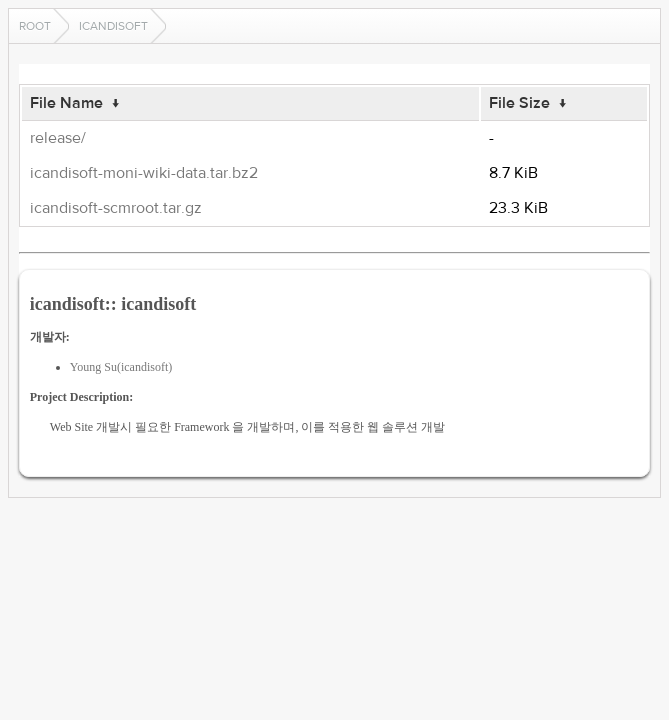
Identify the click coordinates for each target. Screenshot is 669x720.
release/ (58, 138)
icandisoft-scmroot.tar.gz (116, 208)
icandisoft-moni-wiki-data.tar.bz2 (144, 173)
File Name (66, 103)
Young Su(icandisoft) (121, 367)
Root (35, 26)
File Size (519, 103)
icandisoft (113, 26)
